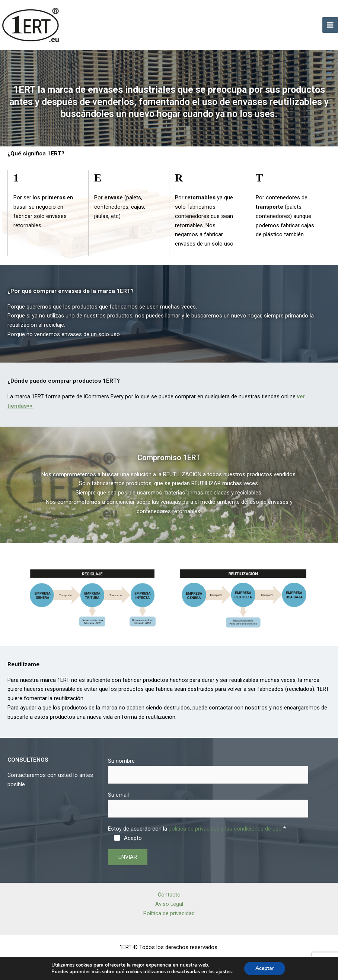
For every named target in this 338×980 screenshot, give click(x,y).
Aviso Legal (169, 904)
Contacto (169, 895)
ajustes (224, 972)
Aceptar (265, 968)
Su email (208, 804)
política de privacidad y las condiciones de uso (225, 829)
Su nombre (208, 771)
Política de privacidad (169, 913)
